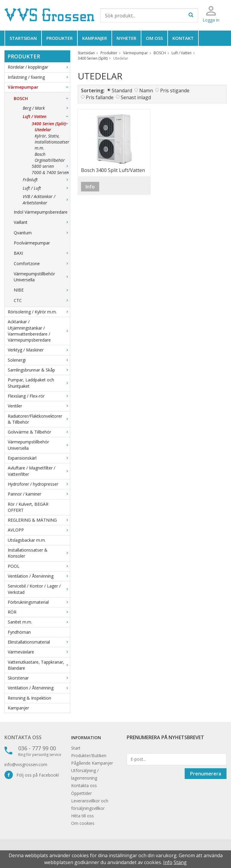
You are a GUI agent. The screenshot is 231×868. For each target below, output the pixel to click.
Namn (146, 90)
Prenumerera (206, 774)
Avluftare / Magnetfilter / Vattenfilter (39, 471)
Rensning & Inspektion (29, 698)
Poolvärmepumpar (32, 243)
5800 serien (51, 166)
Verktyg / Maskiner (39, 350)
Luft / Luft (46, 188)
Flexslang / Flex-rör (39, 396)
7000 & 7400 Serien (51, 172)
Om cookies (83, 823)
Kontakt (183, 38)
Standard (122, 90)
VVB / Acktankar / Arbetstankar (46, 199)
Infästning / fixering (39, 77)
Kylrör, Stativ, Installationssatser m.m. (52, 142)
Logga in (211, 20)
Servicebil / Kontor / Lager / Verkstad (39, 589)
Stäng (180, 862)
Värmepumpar (39, 87)
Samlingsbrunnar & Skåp (39, 370)
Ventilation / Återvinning (39, 576)
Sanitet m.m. (39, 622)
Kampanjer (95, 38)
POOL (39, 566)
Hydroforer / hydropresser (39, 484)
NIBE (42, 290)
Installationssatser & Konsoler (39, 553)
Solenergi (39, 360)
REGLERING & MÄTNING (39, 520)
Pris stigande (175, 90)
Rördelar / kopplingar (39, 67)
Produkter (59, 38)
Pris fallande (100, 97)
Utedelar (43, 130)
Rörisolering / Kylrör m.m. (39, 312)
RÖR (39, 612)
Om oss (154, 38)
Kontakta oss (23, 737)
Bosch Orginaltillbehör (50, 157)
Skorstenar (39, 678)
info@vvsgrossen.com (26, 764)
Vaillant (42, 222)
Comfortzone (42, 264)
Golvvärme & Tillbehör (39, 432)
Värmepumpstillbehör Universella (42, 277)
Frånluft (46, 180)
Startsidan (23, 38)
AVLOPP (39, 530)
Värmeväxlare (39, 652)
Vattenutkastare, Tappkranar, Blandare (39, 665)
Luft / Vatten (46, 116)
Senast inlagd (136, 97)
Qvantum (42, 233)
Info (90, 187)
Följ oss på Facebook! (32, 775)
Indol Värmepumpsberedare (41, 212)
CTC (42, 300)
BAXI (42, 253)
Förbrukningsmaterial (39, 602)
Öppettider (81, 793)
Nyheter (126, 38)
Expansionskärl (39, 458)
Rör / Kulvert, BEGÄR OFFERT (28, 507)
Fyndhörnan (19, 632)
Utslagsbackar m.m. (27, 540)
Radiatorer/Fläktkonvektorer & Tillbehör (39, 419)
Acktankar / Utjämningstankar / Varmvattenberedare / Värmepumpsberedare (39, 331)
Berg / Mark (46, 108)
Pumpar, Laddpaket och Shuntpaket (39, 383)
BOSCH (42, 98)
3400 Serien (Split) (51, 124)
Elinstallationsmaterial (39, 642)
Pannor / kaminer (39, 494)
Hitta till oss (82, 816)
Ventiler (39, 406)
